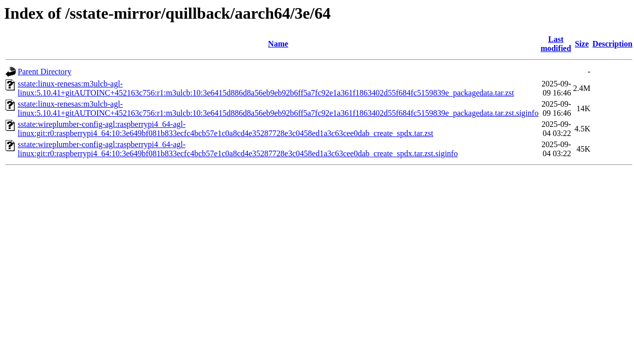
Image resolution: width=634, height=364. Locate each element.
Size (582, 44)
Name (278, 44)
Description (613, 44)
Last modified (556, 44)
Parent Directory (44, 72)
